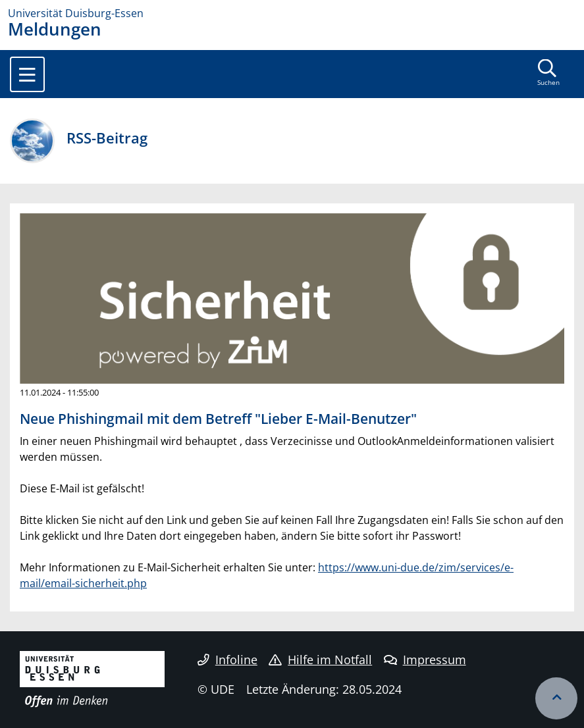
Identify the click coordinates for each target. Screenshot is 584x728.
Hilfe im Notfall (320, 660)
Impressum (425, 660)
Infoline (227, 660)
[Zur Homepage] (292, 13)
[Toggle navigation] (27, 74)
